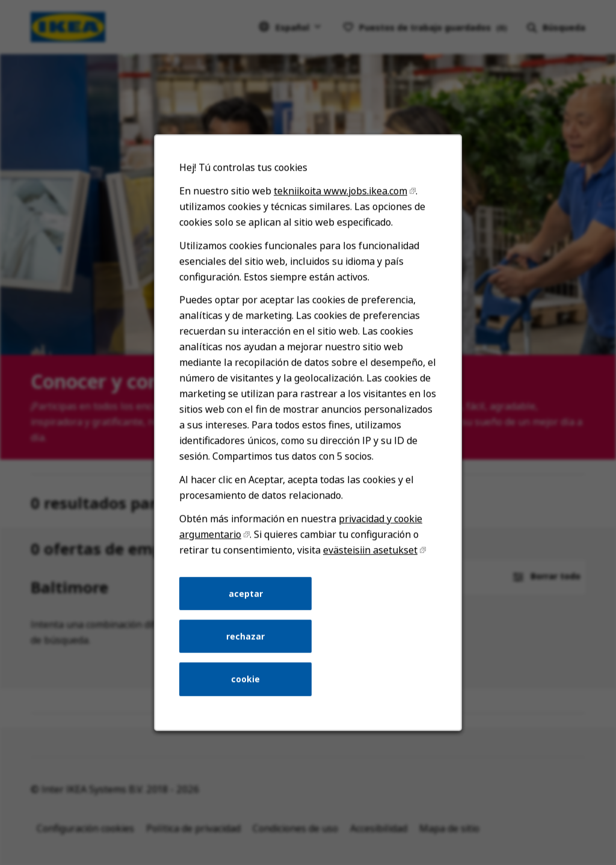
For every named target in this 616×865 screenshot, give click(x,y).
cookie (247, 691)
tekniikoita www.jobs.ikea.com (340, 219)
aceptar (248, 608)
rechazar (248, 649)
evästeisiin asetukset (368, 566)
